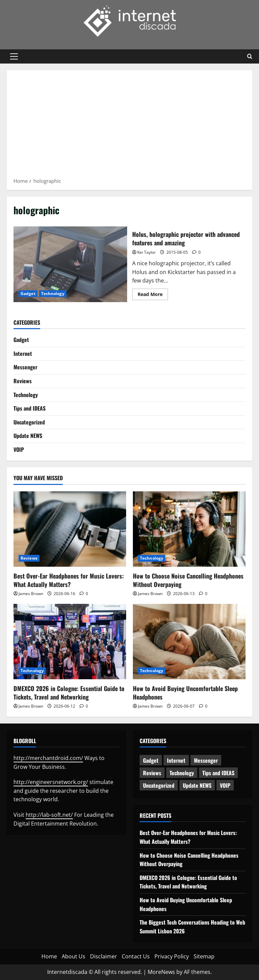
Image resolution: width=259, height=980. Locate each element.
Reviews (23, 381)
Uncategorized (29, 422)
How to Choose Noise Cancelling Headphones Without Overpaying (188, 580)
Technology (53, 293)
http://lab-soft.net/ (49, 815)
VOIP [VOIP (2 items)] (225, 785)
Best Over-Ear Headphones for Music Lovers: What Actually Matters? (69, 580)
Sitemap (204, 956)
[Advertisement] (129, 126)
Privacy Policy (172, 956)
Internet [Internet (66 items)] (176, 760)
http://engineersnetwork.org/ (51, 782)
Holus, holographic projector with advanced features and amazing (70, 264)
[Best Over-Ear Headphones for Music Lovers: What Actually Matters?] (70, 529)
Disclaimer (104, 956)
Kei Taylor (147, 252)
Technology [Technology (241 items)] (182, 773)
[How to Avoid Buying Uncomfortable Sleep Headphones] (189, 642)
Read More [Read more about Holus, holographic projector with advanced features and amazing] (153, 295)
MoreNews (161, 972)
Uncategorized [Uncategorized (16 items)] (159, 785)
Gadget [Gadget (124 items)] (151, 760)
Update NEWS (28, 436)
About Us (74, 956)
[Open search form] (250, 56)
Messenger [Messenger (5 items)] (206, 760)
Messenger (25, 367)
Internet (23, 353)
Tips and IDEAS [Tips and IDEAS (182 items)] (218, 773)
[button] (14, 56)
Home (49, 956)
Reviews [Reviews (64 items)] (152, 773)
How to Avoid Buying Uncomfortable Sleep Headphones (185, 693)
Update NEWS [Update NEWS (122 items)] (197, 785)
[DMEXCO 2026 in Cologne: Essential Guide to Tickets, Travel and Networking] (70, 642)
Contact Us (136, 956)
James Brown (31, 594)
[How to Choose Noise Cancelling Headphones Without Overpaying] (189, 529)
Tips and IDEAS (30, 408)
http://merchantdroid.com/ (48, 758)
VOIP (19, 449)
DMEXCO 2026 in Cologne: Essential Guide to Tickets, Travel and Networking (69, 693)
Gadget (28, 293)
